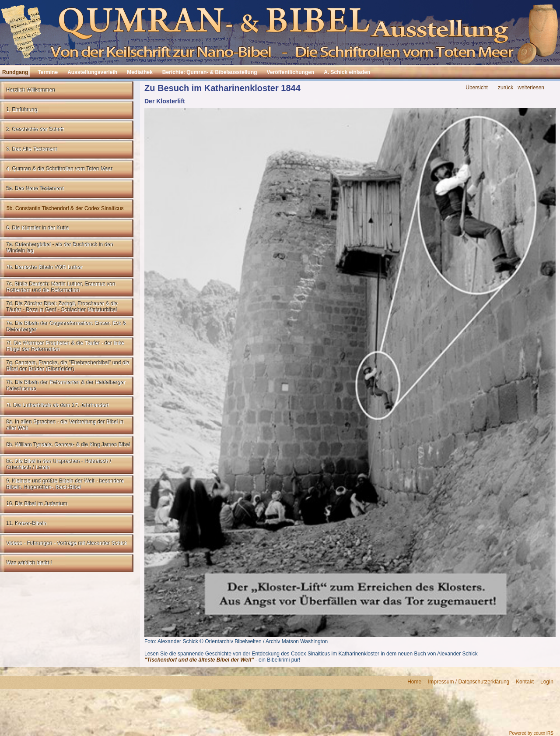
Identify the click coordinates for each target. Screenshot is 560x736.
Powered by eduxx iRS (531, 733)
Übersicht (477, 88)
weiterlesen (531, 88)
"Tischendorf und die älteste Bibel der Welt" (199, 660)
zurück (506, 88)
